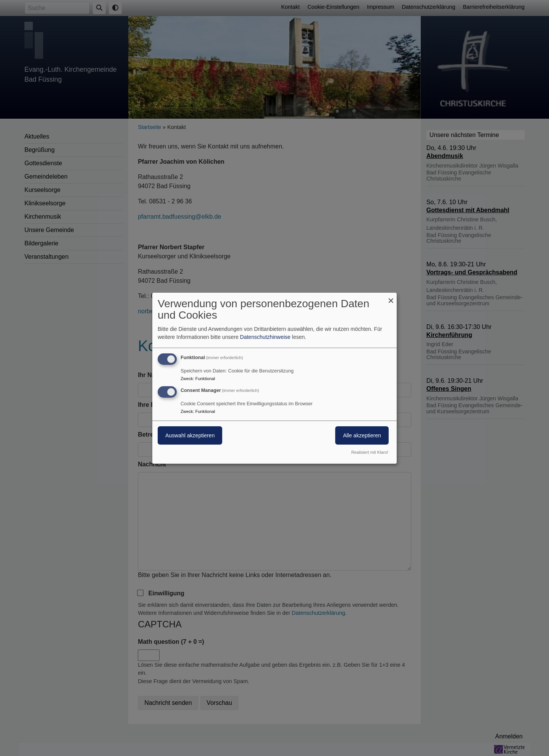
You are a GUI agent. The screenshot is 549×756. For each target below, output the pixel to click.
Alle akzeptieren (362, 435)
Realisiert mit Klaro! (370, 452)
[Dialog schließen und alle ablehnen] (391, 297)
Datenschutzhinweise (265, 337)
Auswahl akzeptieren (190, 435)
